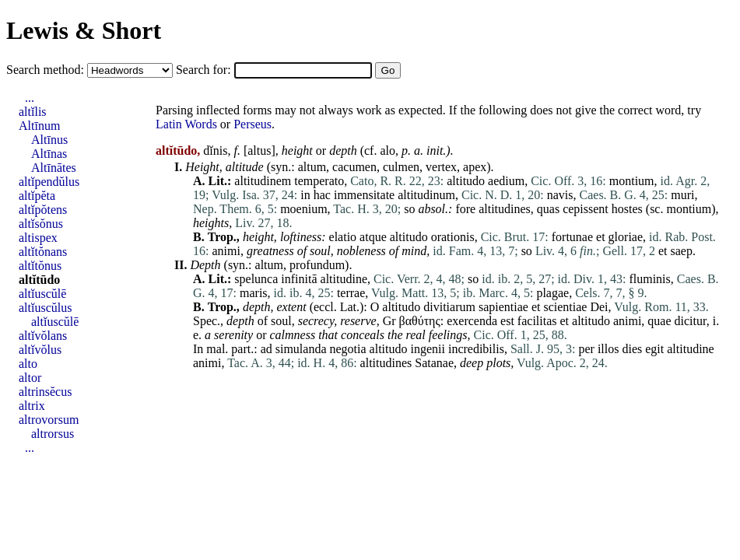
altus (259, 150)
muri (682, 195)
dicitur (691, 321)
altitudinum (426, 195)
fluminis (649, 279)
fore (465, 209)
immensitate (364, 195)
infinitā (299, 279)
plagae (552, 293)
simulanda (301, 349)
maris (254, 293)
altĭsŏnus (41, 224)
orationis (453, 237)
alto (28, 364)
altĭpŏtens (43, 210)
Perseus (253, 124)
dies (632, 349)
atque (373, 237)
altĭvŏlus (40, 350)
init (435, 150)
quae (659, 321)
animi (226, 251)
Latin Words (186, 124)
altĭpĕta (37, 196)
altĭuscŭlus (45, 308)
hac (322, 195)
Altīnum (39, 126)
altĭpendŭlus (49, 182)
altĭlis (33, 112)
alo (388, 150)
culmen (401, 167)
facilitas (537, 321)
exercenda (472, 321)
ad (267, 349)
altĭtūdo (39, 280)
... (30, 98)
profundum (317, 265)
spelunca (256, 279)
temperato (319, 181)
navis (560, 195)
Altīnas (49, 154)
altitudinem (263, 181)
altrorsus (53, 434)
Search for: (205, 70)
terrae (351, 293)
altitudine (344, 279)
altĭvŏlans (43, 336)
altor (30, 378)
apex (475, 167)
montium (632, 181)
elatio (343, 237)
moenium (303, 209)
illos (608, 349)
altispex (38, 238)
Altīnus (49, 140)
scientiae (565, 307)
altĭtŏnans (43, 252)
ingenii (428, 349)
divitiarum (449, 307)
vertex (441, 167)
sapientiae (503, 307)
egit (654, 349)
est (507, 321)
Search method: (47, 70)
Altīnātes (54, 168)
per (586, 349)
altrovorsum (49, 420)
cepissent (586, 209)
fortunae (572, 237)
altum (312, 167)
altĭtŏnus (40, 266)
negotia (348, 349)
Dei (599, 307)
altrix (32, 406)
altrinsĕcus (45, 392)
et (601, 237)
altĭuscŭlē (42, 294)
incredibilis (476, 349)
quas (548, 209)
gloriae (626, 237)
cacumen (354, 167)
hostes (627, 209)
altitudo (466, 181)
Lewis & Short (84, 30)
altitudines (505, 209)
